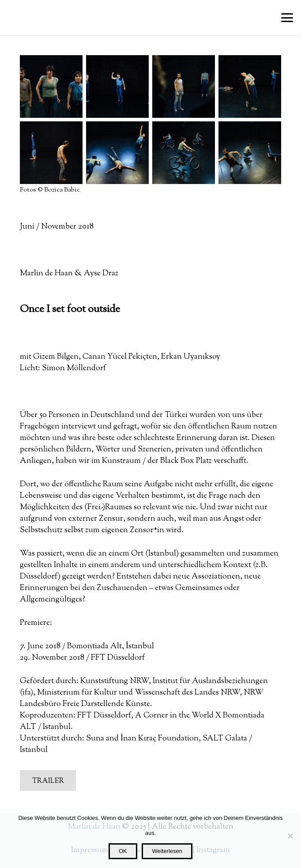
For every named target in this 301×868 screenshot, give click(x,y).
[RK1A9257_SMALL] (250, 153)
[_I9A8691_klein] (51, 153)
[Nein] (290, 836)
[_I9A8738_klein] (184, 86)
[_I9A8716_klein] (250, 86)
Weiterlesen (167, 851)
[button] (287, 18)
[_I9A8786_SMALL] (117, 86)
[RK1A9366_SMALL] (117, 153)
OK (123, 851)
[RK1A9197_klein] (184, 153)
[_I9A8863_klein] (51, 86)
